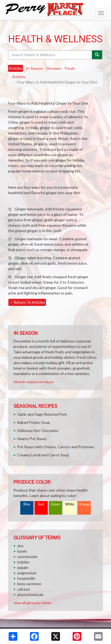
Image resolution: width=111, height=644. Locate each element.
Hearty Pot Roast (32, 439)
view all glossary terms (32, 603)
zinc (21, 546)
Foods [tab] (70, 68)
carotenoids (27, 557)
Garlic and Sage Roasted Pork (42, 414)
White (70, 504)
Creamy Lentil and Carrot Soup (43, 455)
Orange (84, 504)
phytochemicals (31, 595)
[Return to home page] (55, 10)
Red (41, 504)
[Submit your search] (97, 55)
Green (55, 504)
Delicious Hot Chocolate (38, 430)
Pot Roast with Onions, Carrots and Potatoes (56, 447)
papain (23, 567)
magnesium (27, 573)
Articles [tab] (16, 68)
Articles (19, 77)
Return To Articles (27, 302)
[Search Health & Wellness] (50, 55)
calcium (23, 589)
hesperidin (26, 578)
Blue (27, 504)
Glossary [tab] (54, 68)
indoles (23, 562)
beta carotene (29, 584)
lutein (22, 551)
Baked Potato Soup (34, 422)
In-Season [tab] (34, 68)
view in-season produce (33, 382)
